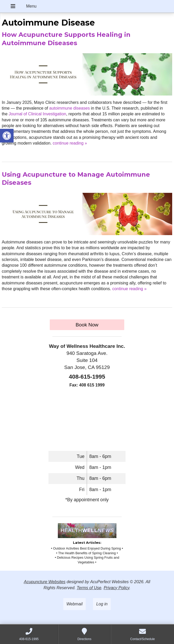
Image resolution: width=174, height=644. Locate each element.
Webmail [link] (74, 604)
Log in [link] (102, 604)
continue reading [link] (70, 143)
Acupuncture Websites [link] (45, 582)
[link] (7, 136)
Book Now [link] (87, 325)
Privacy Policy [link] (116, 588)
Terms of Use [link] (89, 588)
